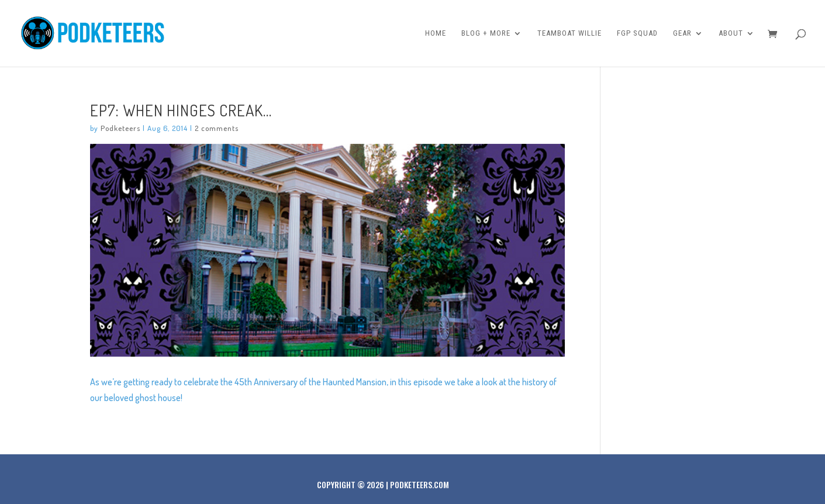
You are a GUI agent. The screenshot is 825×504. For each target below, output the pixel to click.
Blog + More (486, 33)
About (731, 33)
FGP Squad (637, 33)
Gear (682, 33)
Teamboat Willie (569, 33)
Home (436, 33)
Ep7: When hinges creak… (181, 110)
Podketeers (120, 128)
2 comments (217, 128)
